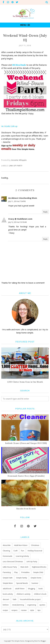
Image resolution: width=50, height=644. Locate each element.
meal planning (18, 605)
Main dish (24, 567)
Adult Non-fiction (21, 545)
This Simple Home (18, 641)
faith (15, 599)
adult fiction (20, 589)
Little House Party (10, 567)
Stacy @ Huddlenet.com (20, 219)
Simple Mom (8, 583)
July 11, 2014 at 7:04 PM (17, 201)
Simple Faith (8, 578)
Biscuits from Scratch (26, 509)
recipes (14, 610)
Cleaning (6, 551)
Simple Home (36, 578)
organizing (32, 605)
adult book (7, 589)
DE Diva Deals (19, 65)
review (24, 610)
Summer (35, 583)
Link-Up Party (16, 166)
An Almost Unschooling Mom (23, 198)
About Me (7, 545)
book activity (8, 594)
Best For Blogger (40, 641)
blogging (32, 589)
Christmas (35, 545)
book (41, 589)
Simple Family (22, 578)
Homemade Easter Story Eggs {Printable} (26, 476)
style (32, 610)
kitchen (6, 605)
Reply (45, 212)
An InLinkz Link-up (9, 126)
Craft (15, 551)
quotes (42, 605)
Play (16, 572)
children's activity (23, 594)
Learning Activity (22, 556)
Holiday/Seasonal (35, 551)
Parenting (7, 572)
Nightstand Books (39, 567)
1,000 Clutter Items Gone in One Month (25, 382)
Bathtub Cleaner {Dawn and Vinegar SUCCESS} (26, 443)
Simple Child (38, 572)
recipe (5, 610)
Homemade (8, 556)
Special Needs (22, 583)
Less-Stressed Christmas (13, 561)
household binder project (30, 599)
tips (39, 610)
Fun (23, 551)
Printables (25, 572)
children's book (40, 594)
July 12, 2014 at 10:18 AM (17, 222)
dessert (6, 599)
